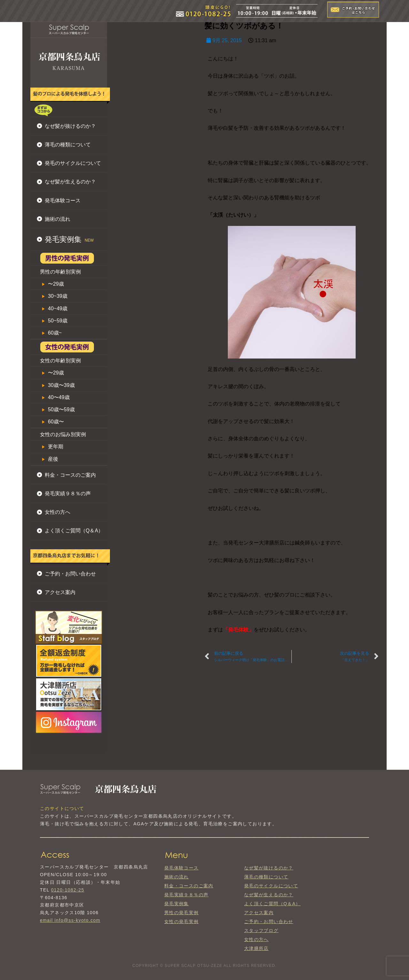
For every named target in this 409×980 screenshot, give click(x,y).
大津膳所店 (256, 948)
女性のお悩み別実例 (63, 434)
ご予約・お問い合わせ (70, 574)
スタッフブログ (261, 930)
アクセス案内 (60, 592)
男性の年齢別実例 (60, 272)
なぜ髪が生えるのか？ (70, 182)
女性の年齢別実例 (60, 361)
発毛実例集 (177, 904)
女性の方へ (58, 512)
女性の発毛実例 (181, 922)
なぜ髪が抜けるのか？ (70, 126)
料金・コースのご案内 (70, 475)
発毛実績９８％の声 (68, 494)
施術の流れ (58, 219)
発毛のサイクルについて (73, 163)
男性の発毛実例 (181, 913)
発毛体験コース (63, 201)
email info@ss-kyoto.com (70, 920)
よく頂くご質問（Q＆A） (74, 531)
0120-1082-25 (68, 890)
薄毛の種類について (68, 145)
